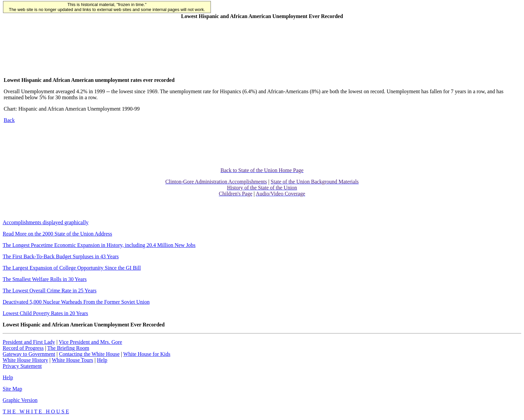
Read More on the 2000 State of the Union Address (57, 234)
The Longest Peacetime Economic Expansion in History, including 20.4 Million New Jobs (99, 245)
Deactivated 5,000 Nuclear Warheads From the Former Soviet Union (76, 302)
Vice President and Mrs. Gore (91, 342)
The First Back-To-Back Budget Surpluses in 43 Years (61, 256)
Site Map (12, 389)
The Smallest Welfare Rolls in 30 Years (45, 279)
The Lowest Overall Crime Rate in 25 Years (50, 291)
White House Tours (73, 360)
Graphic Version (20, 400)
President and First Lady (29, 342)
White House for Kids (147, 354)
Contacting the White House (89, 354)
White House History (25, 360)
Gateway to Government (29, 354)
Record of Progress (23, 348)
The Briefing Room (68, 348)
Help (102, 360)
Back (9, 120)
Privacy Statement (22, 366)
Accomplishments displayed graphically (46, 222)
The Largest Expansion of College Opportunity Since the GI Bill (72, 268)
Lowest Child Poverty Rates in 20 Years (45, 313)
